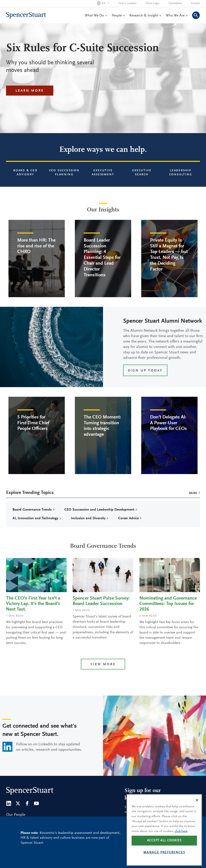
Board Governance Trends (32, 510)
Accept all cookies (164, 847)
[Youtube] (36, 803)
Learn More (30, 91)
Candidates (175, 3)
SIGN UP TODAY (145, 371)
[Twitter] (18, 803)
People (118, 16)
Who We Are (177, 16)
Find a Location (128, 3)
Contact (195, 3)
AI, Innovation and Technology (35, 518)
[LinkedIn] (9, 803)
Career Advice (129, 518)
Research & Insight (145, 16)
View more (103, 665)
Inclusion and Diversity (88, 518)
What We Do (96, 16)
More (193, 493)
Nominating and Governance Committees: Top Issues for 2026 (168, 604)
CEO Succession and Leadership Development (99, 510)
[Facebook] (27, 803)
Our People (16, 815)
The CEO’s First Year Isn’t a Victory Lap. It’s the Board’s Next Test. (33, 604)
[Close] (197, 806)
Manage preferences (164, 859)
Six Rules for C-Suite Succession (82, 49)
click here (181, 837)
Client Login (153, 3)
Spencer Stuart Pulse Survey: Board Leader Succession (101, 601)
